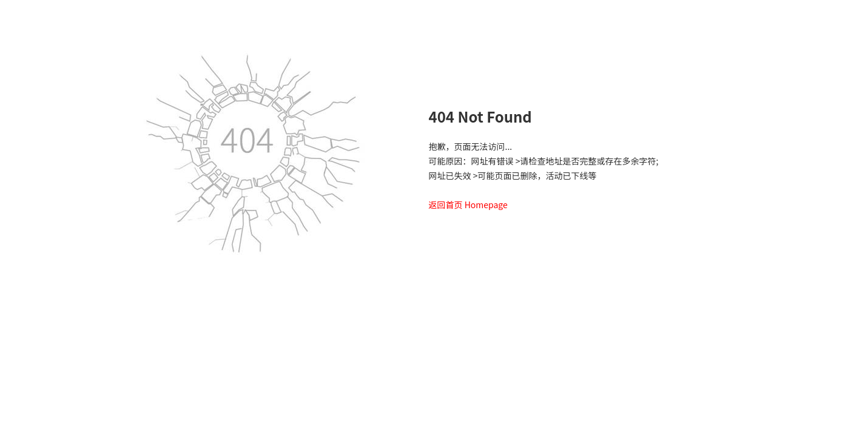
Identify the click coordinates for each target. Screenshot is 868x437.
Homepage (486, 205)
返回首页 (446, 205)
